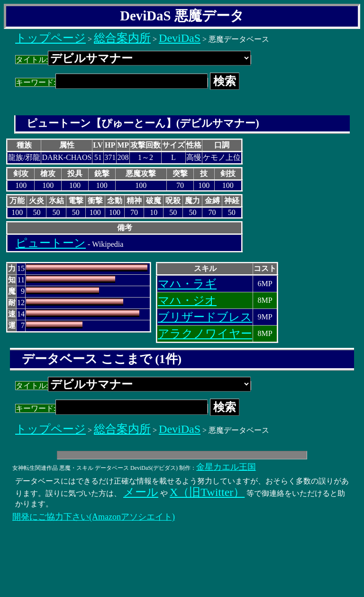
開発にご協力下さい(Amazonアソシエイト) (94, 517)
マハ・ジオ (187, 300)
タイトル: (133, 60)
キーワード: (112, 82)
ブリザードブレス (205, 317)
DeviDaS (180, 38)
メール (141, 492)
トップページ (50, 38)
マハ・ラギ (187, 284)
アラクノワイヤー (205, 334)
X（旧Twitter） (207, 492)
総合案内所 (122, 38)
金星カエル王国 (226, 467)
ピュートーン (51, 243)
